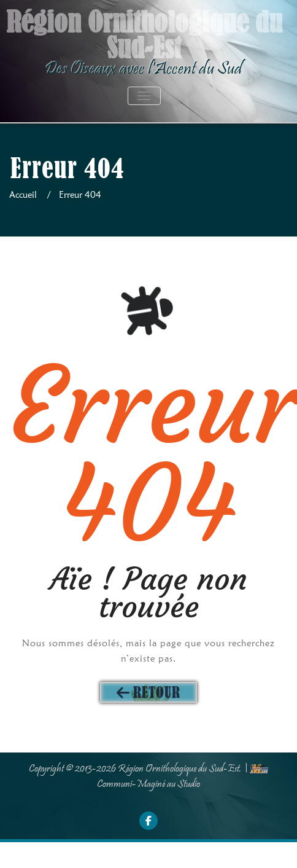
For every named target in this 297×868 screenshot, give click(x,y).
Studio (189, 784)
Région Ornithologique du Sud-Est (179, 769)
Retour (157, 692)
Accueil (23, 195)
